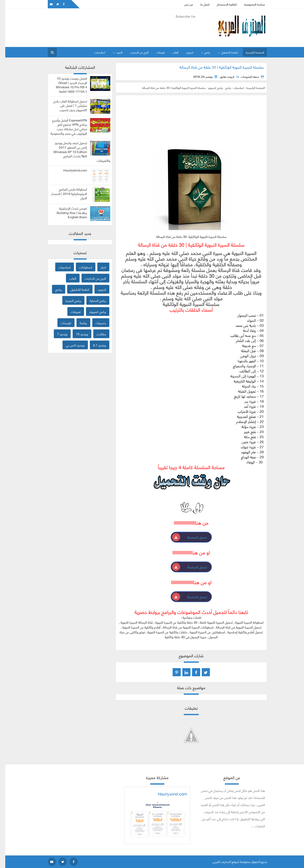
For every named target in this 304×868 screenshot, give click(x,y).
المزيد (114, 52)
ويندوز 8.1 (94, 345)
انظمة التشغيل (224, 52)
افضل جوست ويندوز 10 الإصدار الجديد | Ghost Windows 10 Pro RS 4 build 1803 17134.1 (66, 85)
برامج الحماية (93, 300)
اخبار (98, 267)
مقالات (96, 334)
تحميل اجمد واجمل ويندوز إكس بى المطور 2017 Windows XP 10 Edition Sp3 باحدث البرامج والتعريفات (77, 152)
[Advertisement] (116, 29)
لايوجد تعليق (222, 77)
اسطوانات (80, 267)
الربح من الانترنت (134, 52)
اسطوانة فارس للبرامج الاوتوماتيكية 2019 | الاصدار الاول (64, 193)
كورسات (61, 323)
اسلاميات (95, 52)
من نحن (183, 4)
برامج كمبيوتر (92, 312)
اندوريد (184, 52)
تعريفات (155, 52)
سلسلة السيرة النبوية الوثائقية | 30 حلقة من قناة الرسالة (216, 67)
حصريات (96, 323)
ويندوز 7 (57, 334)
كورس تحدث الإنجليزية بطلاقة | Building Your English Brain (67, 212)
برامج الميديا (68, 300)
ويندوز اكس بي (70, 345)
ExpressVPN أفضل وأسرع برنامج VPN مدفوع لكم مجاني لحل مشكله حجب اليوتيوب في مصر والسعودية (64, 127)
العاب (170, 52)
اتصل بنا (200, 4)
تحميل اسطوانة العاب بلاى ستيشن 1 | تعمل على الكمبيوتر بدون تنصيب (65, 105)
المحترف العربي (216, 862)
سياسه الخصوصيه (249, 4)
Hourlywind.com (70, 170)
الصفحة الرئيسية (250, 52)
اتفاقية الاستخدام (222, 4)
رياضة (78, 323)
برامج (202, 52)
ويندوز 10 (77, 334)
